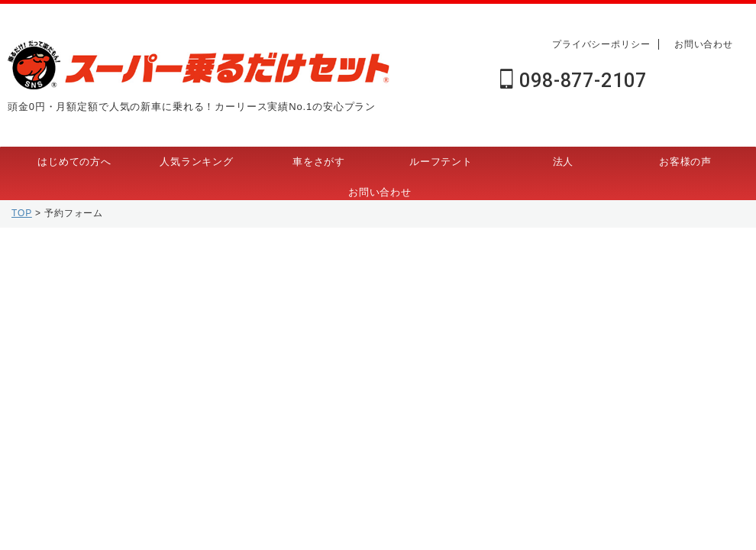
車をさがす (319, 162)
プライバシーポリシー (601, 44)
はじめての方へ (74, 162)
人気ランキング (197, 162)
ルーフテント (441, 162)
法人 (564, 162)
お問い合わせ (704, 44)
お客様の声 (685, 162)
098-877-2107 (573, 81)
